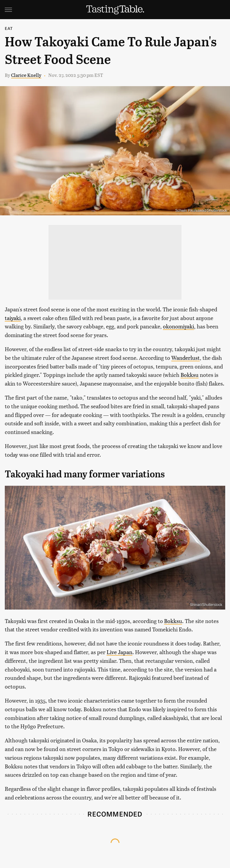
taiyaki (13, 318)
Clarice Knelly (26, 75)
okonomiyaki (178, 326)
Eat (9, 28)
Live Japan (119, 652)
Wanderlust (186, 358)
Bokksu (190, 375)
